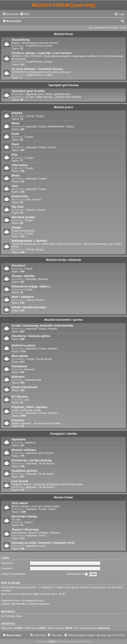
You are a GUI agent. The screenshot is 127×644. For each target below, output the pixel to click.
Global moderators (39, 604)
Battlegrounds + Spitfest (29, 241)
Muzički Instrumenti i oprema (63, 320)
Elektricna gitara (24, 345)
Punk (15, 134)
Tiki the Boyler (44, 359)
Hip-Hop (17, 207)
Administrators (19, 604)
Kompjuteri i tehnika (63, 434)
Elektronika (20, 196)
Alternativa (19, 165)
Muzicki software (24, 450)
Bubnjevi (18, 377)
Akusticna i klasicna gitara (31, 336)
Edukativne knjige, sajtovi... (32, 286)
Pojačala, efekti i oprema (29, 407)
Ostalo (16, 228)
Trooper (40, 116)
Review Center (64, 497)
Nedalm (53, 329)
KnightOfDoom (34, 46)
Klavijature (19, 366)
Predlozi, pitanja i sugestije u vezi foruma (41, 53)
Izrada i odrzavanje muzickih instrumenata (42, 325)
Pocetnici (18, 265)
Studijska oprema (24, 471)
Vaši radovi (20, 503)
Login (5, 558)
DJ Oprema (20, 397)
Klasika (17, 113)
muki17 (52, 509)
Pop (14, 155)
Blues (16, 175)
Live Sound (20, 481)
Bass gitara (20, 356)
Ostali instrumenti (25, 387)
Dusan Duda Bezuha (68, 97)
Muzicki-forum (63, 34)
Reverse (31, 210)
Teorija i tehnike (23, 276)
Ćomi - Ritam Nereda (39, 97)
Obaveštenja (21, 40)
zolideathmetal (62, 94)
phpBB (51, 642)
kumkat (48, 46)
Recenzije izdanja (24, 516)
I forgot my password (13, 574)
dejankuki (31, 94)
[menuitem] (25, 14)
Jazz (15, 186)
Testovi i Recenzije (25, 529)
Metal (16, 123)
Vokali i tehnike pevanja (29, 307)
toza (40, 94)
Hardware (19, 439)
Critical (48, 94)
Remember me (78, 574)
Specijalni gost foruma (64, 85)
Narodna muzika (23, 217)
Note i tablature (23, 297)
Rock (15, 144)
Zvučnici (18, 420)
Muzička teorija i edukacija (64, 260)
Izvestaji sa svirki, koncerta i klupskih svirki (43, 543)
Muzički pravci (63, 107)
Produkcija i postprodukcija (32, 460)
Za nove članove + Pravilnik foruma (37, 69)
